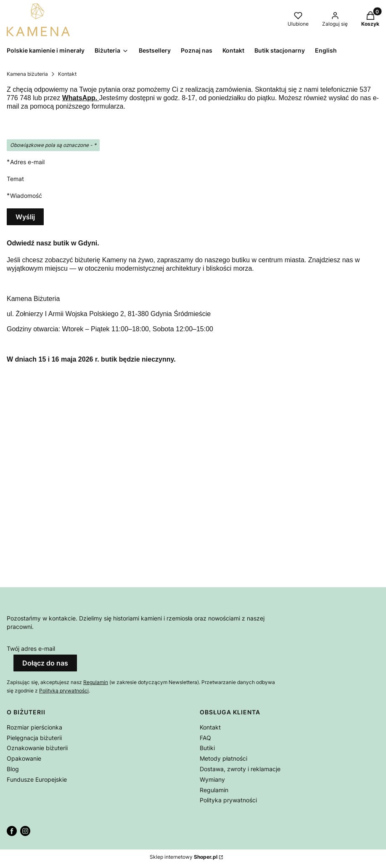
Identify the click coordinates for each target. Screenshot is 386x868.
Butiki (207, 748)
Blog (13, 769)
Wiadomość (26, 196)
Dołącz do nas (45, 663)
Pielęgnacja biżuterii (34, 738)
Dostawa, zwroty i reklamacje (240, 769)
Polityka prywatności (228, 800)
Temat (15, 179)
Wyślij (25, 217)
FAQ (205, 738)
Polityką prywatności (64, 691)
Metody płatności (223, 758)
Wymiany (212, 779)
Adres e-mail (27, 162)
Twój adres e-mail (31, 648)
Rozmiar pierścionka (34, 727)
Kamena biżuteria (27, 74)
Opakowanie (24, 758)
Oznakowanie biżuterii (37, 748)
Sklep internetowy (184, 857)
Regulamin (96, 682)
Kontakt (210, 727)
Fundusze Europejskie (37, 779)
